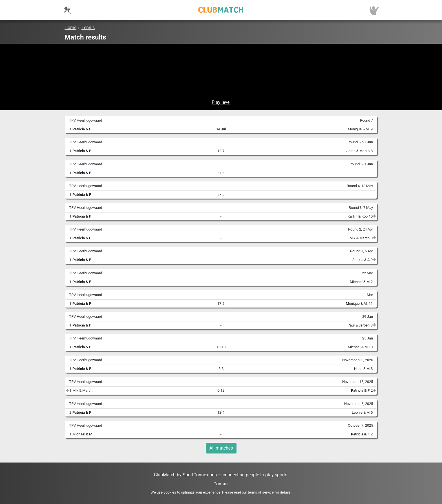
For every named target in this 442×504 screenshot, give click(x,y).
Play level (221, 102)
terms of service (261, 492)
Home (70, 28)
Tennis (88, 28)
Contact (221, 484)
